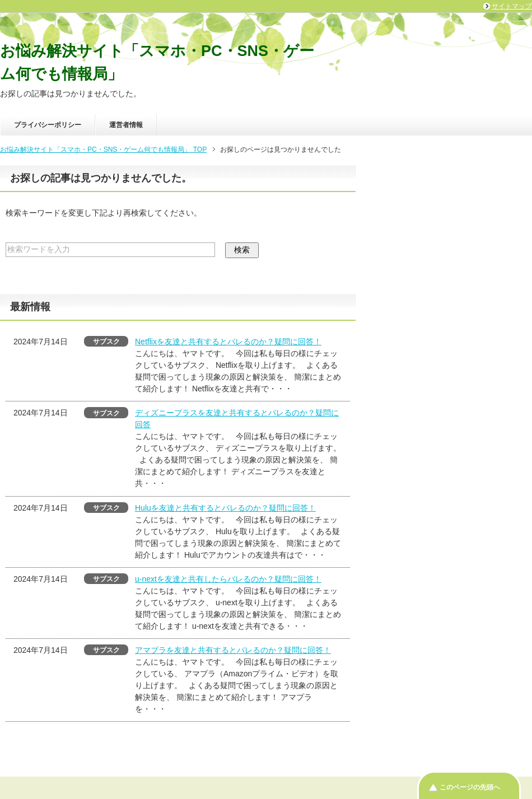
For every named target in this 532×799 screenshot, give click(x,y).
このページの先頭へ (470, 787)
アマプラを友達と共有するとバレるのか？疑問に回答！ (233, 650)
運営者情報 (126, 125)
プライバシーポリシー (48, 125)
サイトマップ (512, 6)
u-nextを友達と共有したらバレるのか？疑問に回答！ (228, 579)
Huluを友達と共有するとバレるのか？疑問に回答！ (225, 508)
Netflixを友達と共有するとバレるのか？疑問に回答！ (228, 342)
